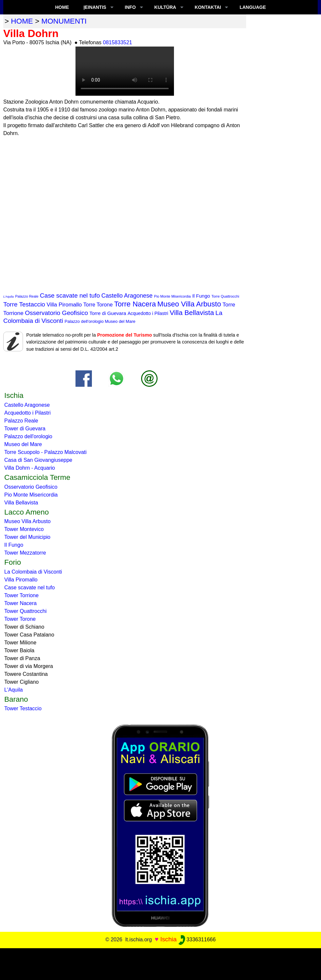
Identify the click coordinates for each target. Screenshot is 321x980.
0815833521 (118, 42)
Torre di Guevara (108, 313)
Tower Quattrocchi (25, 611)
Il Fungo (201, 296)
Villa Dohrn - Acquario (30, 468)
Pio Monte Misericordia (172, 296)
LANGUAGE (253, 7)
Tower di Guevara (25, 429)
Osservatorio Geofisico (56, 313)
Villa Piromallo (64, 305)
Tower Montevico (24, 529)
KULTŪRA (165, 7)
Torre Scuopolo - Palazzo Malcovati (45, 452)
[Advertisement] (160, 963)
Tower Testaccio (23, 708)
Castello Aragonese (127, 296)
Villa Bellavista (192, 313)
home (22, 21)
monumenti (64, 21)
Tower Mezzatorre (25, 553)
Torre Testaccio (24, 304)
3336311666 (197, 940)
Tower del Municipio (27, 537)
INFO (130, 7)
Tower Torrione (21, 595)
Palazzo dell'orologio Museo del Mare (100, 321)
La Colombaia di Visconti (33, 572)
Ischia (168, 939)
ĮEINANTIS (95, 7)
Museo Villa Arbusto (189, 304)
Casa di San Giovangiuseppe (38, 460)
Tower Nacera (21, 603)
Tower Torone (20, 619)
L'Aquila (9, 297)
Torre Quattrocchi (225, 296)
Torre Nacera (135, 304)
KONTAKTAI (208, 7)
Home (62, 7)
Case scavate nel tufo (70, 295)
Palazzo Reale (27, 296)
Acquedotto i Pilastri (148, 313)
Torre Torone (98, 305)
